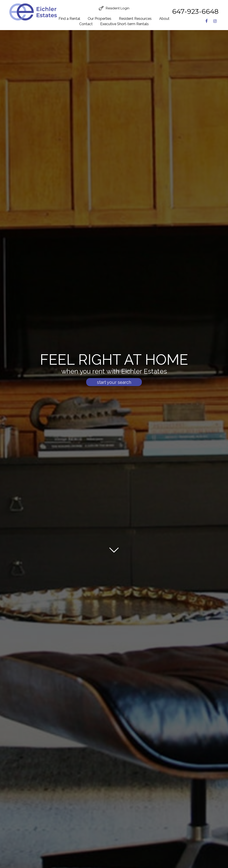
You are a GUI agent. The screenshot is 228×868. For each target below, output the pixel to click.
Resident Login (118, 8)
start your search (114, 382)
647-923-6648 (195, 11)
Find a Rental (69, 19)
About (164, 19)
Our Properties (100, 19)
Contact (86, 24)
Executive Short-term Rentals (124, 24)
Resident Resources (135, 19)
